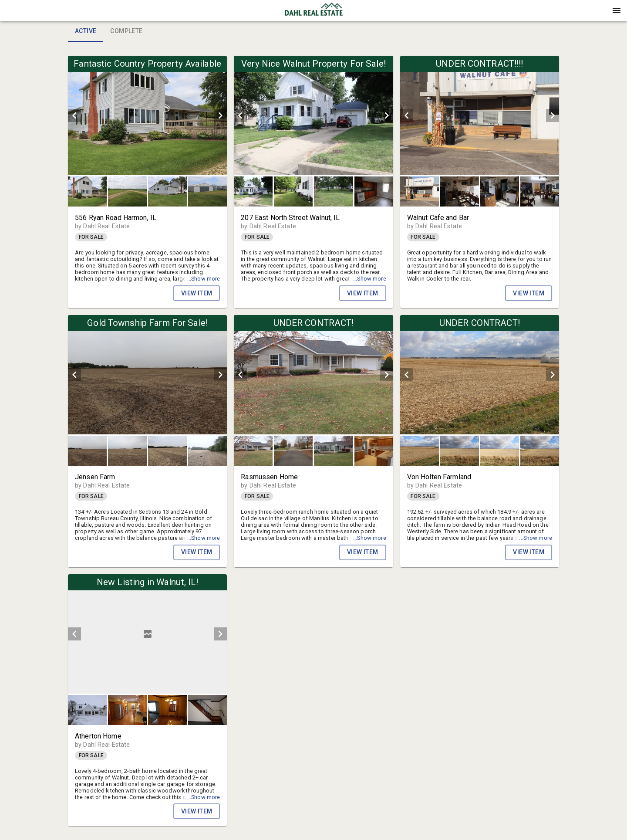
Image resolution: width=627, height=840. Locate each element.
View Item (197, 293)
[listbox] (147, 115)
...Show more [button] (204, 279)
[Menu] (617, 10)
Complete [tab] (126, 31)
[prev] (74, 115)
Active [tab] (86, 31)
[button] (313, 14)
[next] (220, 115)
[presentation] (313, 10)
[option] (147, 115)
